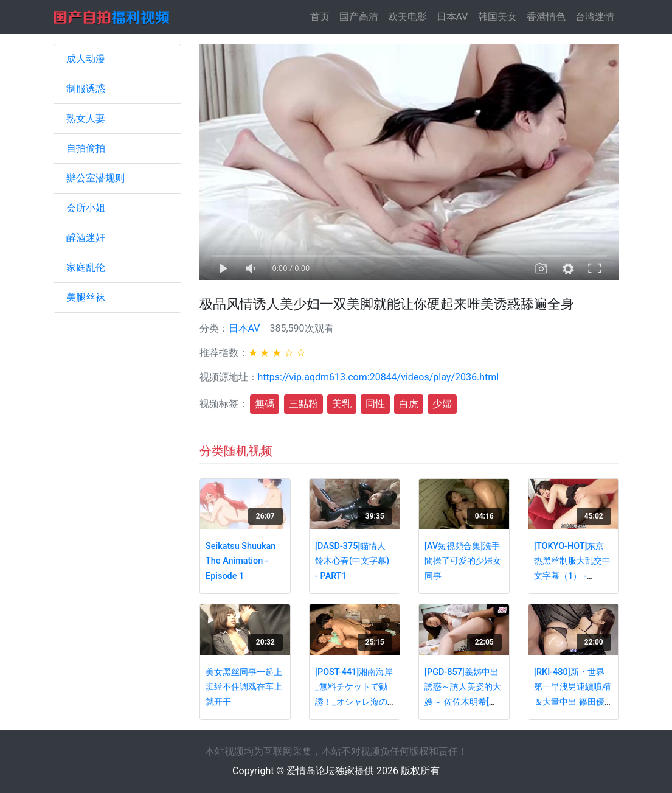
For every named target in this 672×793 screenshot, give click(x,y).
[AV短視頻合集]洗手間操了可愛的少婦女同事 (463, 561)
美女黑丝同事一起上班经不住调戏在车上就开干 (244, 687)
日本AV (452, 17)
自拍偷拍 (86, 148)
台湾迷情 (595, 17)
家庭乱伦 (86, 267)
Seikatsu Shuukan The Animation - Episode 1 (241, 561)
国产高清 (359, 17)
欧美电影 (407, 17)
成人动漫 (86, 59)
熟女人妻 (86, 118)
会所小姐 (86, 208)
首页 (322, 16)
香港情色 (546, 17)
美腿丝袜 (86, 297)
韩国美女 (497, 17)
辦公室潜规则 (95, 178)
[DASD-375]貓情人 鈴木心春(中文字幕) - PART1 (352, 561)
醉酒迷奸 (86, 238)
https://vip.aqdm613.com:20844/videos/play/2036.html (379, 377)
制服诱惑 (86, 89)
